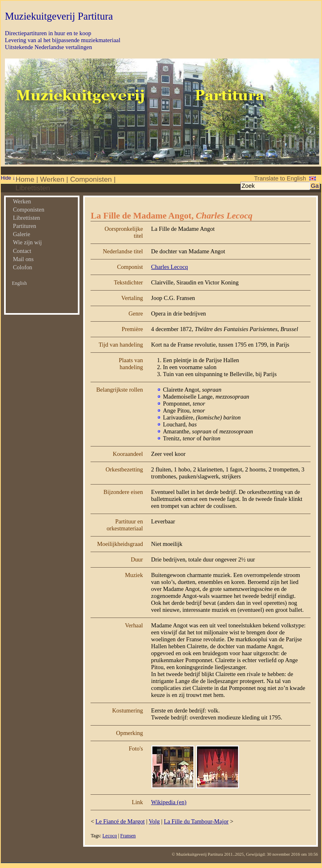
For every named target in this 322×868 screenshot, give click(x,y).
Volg (154, 821)
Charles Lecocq (170, 267)
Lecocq (110, 836)
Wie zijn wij (27, 242)
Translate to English (280, 178)
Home (25, 179)
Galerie (21, 234)
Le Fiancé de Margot (120, 821)
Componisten (91, 179)
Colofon (22, 267)
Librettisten (33, 188)
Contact (22, 251)
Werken (52, 179)
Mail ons (23, 259)
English (19, 283)
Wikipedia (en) (169, 802)
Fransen (128, 836)
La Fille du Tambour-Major (196, 821)
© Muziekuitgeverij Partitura (197, 854)
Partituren (24, 226)
